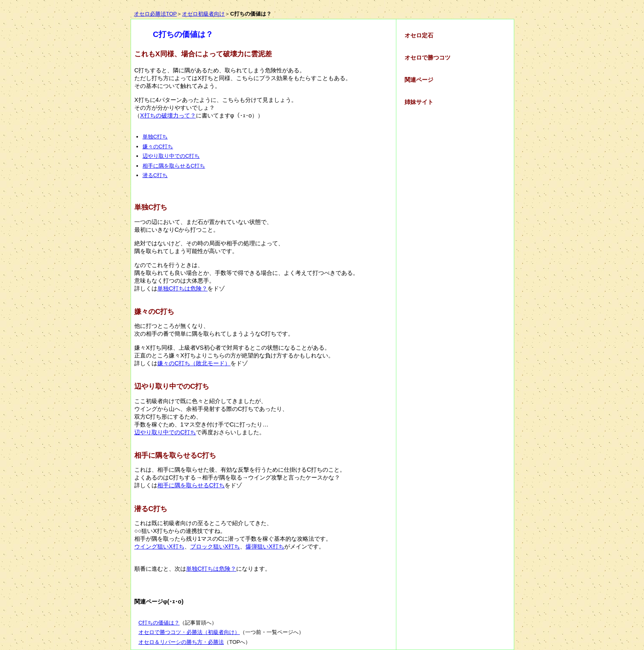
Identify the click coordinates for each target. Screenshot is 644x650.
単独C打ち (155, 137)
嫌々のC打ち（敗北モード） (194, 363)
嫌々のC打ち (158, 146)
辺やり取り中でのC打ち (171, 156)
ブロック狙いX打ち (215, 546)
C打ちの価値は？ (159, 623)
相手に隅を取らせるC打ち (174, 166)
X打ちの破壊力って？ (168, 115)
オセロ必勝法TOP (155, 14)
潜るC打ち (155, 175)
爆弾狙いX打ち (265, 546)
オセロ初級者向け (203, 14)
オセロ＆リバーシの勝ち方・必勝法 (181, 642)
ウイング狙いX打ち (159, 546)
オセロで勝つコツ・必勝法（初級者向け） (189, 632)
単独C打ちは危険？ (182, 288)
